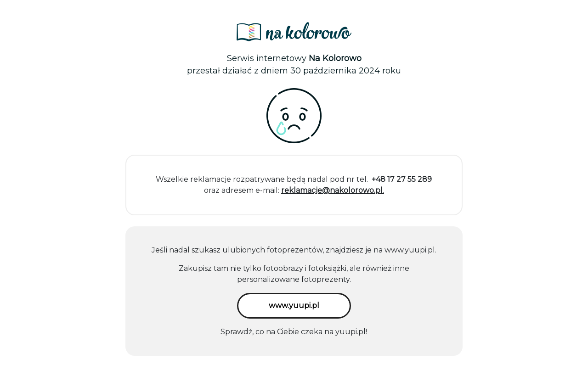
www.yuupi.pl (410, 250)
